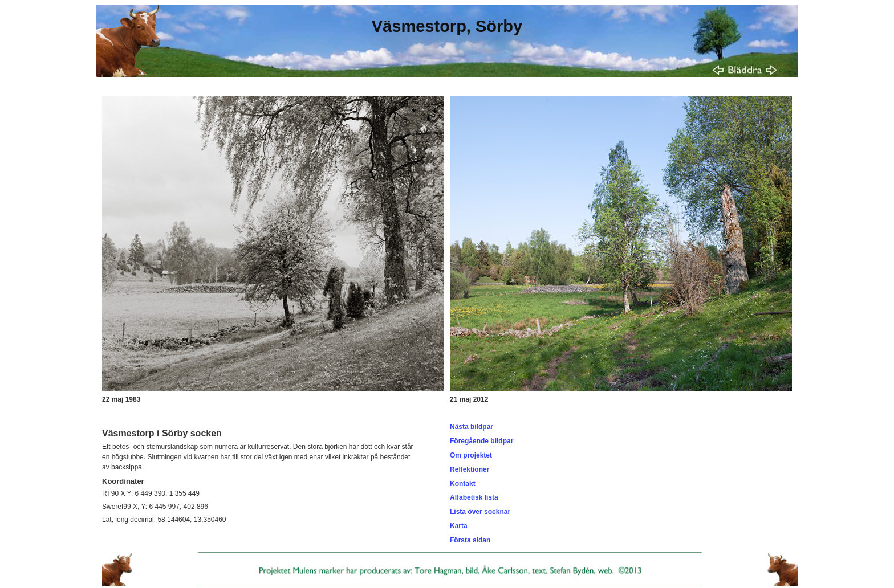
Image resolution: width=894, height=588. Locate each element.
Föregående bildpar (481, 441)
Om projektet (471, 455)
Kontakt (463, 484)
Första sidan (470, 540)
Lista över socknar (480, 512)
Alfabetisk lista (474, 497)
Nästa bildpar (472, 427)
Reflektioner (470, 469)
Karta (459, 526)
